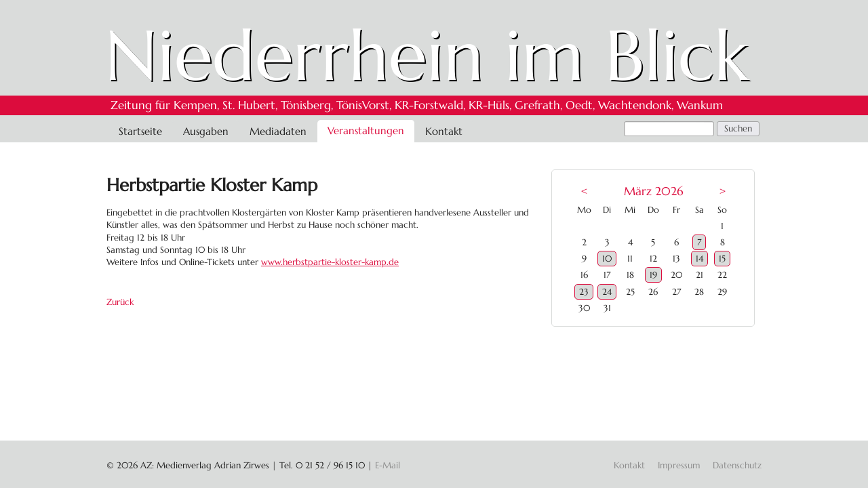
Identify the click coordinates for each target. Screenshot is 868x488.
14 (699, 259)
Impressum (679, 465)
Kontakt (444, 131)
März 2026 (653, 191)
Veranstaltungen (366, 130)
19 (653, 275)
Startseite (140, 131)
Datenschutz (737, 465)
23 (584, 292)
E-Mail (388, 465)
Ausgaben (206, 131)
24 (607, 292)
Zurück (120, 302)
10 (607, 259)
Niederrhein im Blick (427, 56)
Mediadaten (278, 131)
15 (722, 259)
